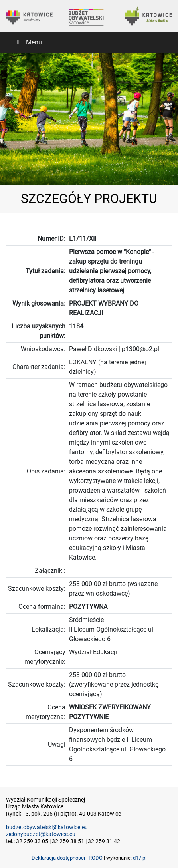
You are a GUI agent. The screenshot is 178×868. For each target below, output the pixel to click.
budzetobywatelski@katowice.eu (47, 827)
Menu (28, 42)
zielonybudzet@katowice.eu (41, 834)
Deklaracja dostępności (58, 858)
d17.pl (140, 858)
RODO (96, 858)
